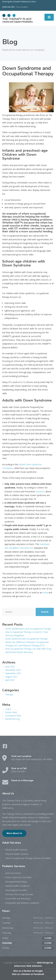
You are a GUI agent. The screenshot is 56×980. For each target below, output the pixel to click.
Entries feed (11, 712)
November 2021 (13, 670)
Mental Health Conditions (17, 886)
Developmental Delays (16, 882)
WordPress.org (12, 719)
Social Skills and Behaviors (18, 899)
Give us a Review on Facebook (28, 974)
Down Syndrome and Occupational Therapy (26, 639)
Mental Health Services (16, 850)
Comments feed (13, 716)
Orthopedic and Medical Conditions (22, 903)
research (40, 491)
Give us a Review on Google (28, 971)
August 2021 (11, 677)
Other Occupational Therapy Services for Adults (28, 858)
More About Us (14, 833)
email (45, 592)
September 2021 (13, 673)
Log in (8, 709)
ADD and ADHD (13, 873)
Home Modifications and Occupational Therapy (28, 629)
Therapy (9, 694)
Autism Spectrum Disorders (19, 877)
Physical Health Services (17, 854)
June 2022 (10, 667)
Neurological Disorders (16, 890)
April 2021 (10, 680)
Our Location (22, 7)
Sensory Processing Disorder (19, 894)
